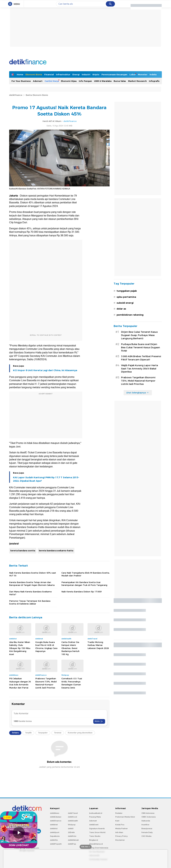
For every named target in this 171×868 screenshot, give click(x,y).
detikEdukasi (56, 817)
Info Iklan (119, 832)
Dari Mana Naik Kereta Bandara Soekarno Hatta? (30, 593)
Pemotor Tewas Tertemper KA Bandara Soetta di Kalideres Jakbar (30, 602)
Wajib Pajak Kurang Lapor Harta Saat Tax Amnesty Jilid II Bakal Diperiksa (140, 369)
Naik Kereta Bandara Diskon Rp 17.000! (82, 592)
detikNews (55, 813)
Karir (117, 821)
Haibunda (146, 821)
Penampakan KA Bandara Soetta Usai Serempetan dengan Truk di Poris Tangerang (84, 584)
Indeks (153, 74)
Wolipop (72, 825)
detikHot (54, 829)
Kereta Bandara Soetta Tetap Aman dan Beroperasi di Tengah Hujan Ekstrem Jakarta (32, 584)
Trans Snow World (97, 832)
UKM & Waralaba (103, 81)
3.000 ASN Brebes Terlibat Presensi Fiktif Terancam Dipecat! (141, 358)
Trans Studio (95, 836)
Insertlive (145, 825)
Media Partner (121, 829)
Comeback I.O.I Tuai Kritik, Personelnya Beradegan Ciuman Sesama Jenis (72, 683)
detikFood (72, 817)
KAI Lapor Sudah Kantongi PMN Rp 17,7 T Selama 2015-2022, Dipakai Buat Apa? (46, 479)
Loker (133, 74)
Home (20, 74)
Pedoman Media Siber (125, 817)
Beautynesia (147, 829)
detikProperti (56, 844)
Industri (86, 74)
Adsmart (38, 81)
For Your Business (21, 81)
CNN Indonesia (148, 813)
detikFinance (16, 95)
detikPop (72, 844)
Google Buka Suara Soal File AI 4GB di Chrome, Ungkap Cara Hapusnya (46, 647)
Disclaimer (120, 840)
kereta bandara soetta (23, 551)
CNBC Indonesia (149, 817)
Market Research (137, 81)
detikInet (54, 825)
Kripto (96, 74)
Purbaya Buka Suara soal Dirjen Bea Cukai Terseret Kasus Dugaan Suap (141, 347)
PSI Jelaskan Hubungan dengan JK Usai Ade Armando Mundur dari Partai (20, 683)
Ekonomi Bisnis (34, 74)
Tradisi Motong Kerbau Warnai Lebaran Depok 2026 (98, 645)
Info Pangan (85, 81)
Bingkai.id (94, 840)
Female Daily (147, 832)
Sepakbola (55, 836)
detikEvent (94, 825)
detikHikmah (73, 840)
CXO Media (146, 836)
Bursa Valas (120, 81)
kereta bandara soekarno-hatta (56, 551)
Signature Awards (97, 829)
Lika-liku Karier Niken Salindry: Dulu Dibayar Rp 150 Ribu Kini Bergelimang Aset (20, 648)
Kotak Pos (120, 825)
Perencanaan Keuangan (114, 74)
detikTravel (73, 813)
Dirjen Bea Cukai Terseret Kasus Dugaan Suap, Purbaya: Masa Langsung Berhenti (139, 335)
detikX (71, 829)
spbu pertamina (126, 297)
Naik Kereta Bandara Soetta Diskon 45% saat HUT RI (33, 574)
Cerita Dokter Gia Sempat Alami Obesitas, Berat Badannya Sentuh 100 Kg (70, 648)
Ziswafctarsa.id (96, 844)
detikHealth (73, 821)
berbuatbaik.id (96, 813)
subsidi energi (125, 303)
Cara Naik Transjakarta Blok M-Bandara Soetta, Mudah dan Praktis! (85, 574)
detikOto (54, 840)
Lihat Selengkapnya (137, 393)
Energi (76, 74)
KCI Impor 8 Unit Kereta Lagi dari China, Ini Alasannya (45, 370)
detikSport (55, 832)
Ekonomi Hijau (69, 81)
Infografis (154, 81)
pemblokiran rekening (130, 315)
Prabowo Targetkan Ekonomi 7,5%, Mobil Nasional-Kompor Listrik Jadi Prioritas (46, 683)
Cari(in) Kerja (52, 81)
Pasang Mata (95, 817)
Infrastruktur (63, 74)
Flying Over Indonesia (99, 848)
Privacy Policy (121, 836)
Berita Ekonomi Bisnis (37, 95)
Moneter (143, 74)
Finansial (49, 74)
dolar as (121, 309)
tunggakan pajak (127, 291)
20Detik (71, 832)
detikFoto (72, 836)
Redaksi (119, 813)
